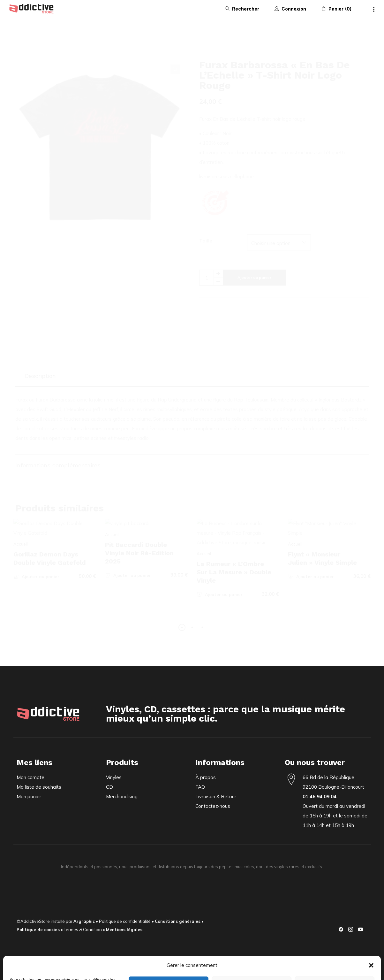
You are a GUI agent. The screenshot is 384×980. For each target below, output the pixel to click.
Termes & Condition (83, 930)
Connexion (294, 9)
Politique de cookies (38, 930)
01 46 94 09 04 (320, 796)
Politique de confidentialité (125, 921)
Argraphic (84, 921)
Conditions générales (178, 921)
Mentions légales (124, 930)
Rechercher (246, 9)
